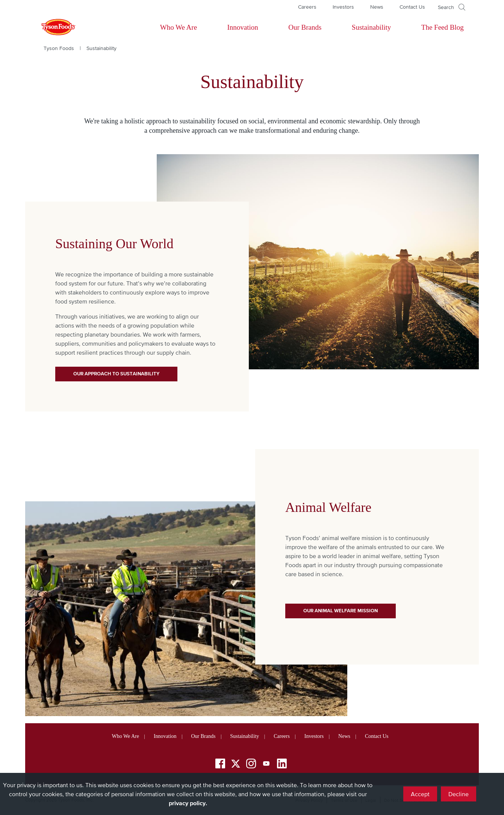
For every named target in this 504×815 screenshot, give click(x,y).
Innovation (243, 27)
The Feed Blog (443, 27)
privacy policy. (188, 803)
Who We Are (179, 27)
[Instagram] (251, 765)
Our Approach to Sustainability (116, 374)
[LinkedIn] (282, 765)
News (377, 7)
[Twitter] (236, 764)
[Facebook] (220, 765)
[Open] (452, 7)
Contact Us (412, 7)
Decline (459, 794)
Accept (420, 794)
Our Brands (305, 27)
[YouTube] (266, 765)
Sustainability (372, 27)
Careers (307, 7)
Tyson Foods (59, 48)
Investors (343, 7)
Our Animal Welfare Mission (341, 611)
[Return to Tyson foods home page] (51, 27)
